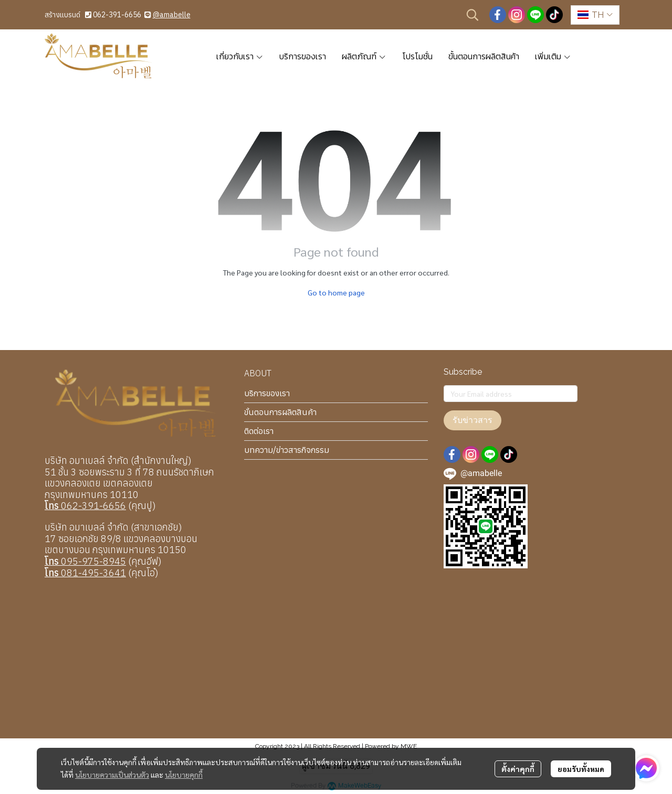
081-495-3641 (85, 573)
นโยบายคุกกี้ (184, 775)
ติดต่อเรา (259, 431)
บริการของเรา (267, 393)
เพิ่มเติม (553, 56)
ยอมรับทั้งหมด (581, 769)
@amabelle (172, 15)
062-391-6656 (117, 15)
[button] (472, 15)
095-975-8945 (85, 561)
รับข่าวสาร (472, 420)
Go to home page (336, 292)
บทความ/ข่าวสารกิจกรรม (287, 450)
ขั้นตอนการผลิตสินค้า (280, 412)
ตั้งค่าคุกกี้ (518, 769)
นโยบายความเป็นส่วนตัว (112, 775)
